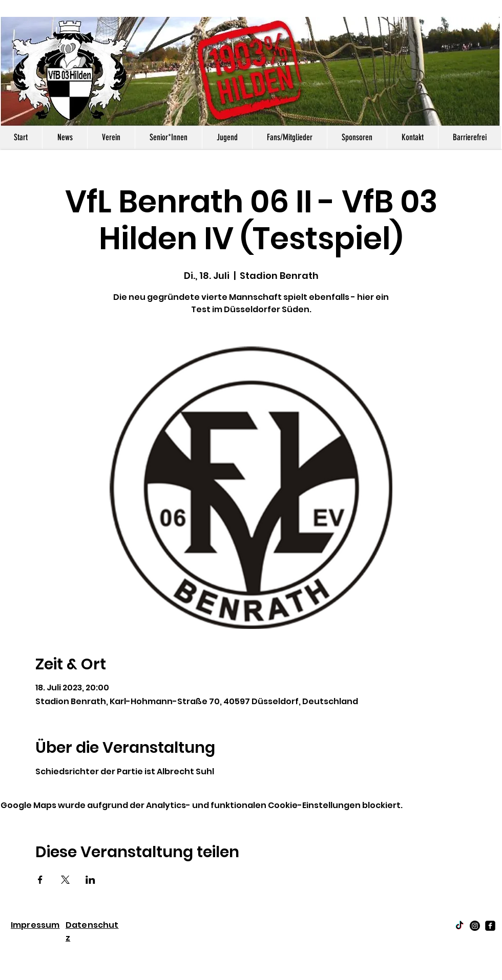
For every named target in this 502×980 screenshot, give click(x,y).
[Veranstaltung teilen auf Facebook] (40, 880)
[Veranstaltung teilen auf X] (65, 880)
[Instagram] (475, 926)
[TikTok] (459, 926)
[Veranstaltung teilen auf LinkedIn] (90, 880)
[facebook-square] (490, 926)
